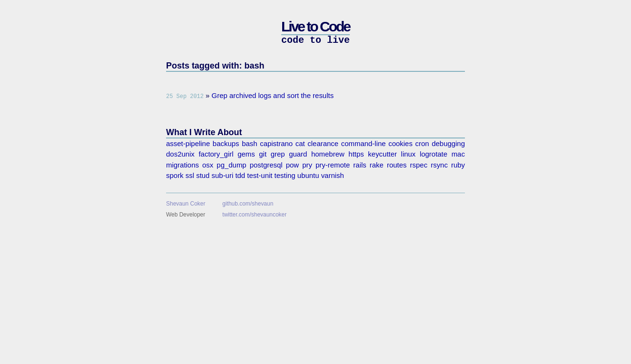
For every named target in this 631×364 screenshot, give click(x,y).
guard (298, 154)
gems (246, 154)
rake (377, 165)
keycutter (382, 154)
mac (458, 154)
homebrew (328, 154)
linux (409, 154)
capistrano (276, 143)
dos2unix (180, 154)
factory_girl (216, 154)
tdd (240, 175)
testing (285, 175)
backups (226, 143)
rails (360, 165)
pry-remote (333, 165)
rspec (419, 165)
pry (307, 165)
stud (203, 175)
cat (300, 143)
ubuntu (308, 175)
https (356, 154)
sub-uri (223, 175)
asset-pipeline (188, 143)
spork (175, 175)
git (263, 154)
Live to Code (315, 26)
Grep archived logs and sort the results (273, 95)
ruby (458, 165)
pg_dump (231, 165)
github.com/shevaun (248, 204)
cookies (400, 143)
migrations (182, 165)
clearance (323, 143)
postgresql (266, 165)
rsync (439, 165)
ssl (190, 175)
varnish (333, 175)
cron (422, 143)
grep (278, 154)
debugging (448, 143)
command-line (364, 143)
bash (249, 143)
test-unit (260, 175)
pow (292, 165)
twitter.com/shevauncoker (254, 215)
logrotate (434, 154)
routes (397, 165)
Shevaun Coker (186, 204)
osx (208, 165)
